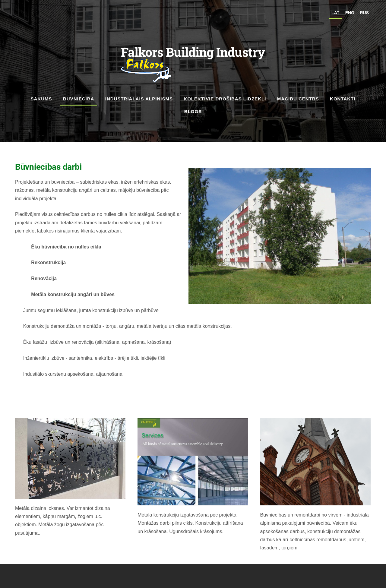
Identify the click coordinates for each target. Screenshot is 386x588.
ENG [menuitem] (350, 13)
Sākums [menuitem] (41, 99)
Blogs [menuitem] (193, 111)
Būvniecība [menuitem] (79, 99)
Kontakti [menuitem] (343, 99)
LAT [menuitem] (335, 13)
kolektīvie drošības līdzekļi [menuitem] (225, 99)
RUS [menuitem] (364, 13)
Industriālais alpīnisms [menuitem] (139, 99)
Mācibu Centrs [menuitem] (298, 99)
